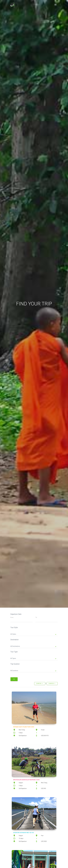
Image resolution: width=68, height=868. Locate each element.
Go (14, 679)
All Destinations (34, 646)
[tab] (34, 633)
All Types (34, 659)
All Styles (34, 634)
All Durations (34, 671)
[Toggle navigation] (55, 5)
